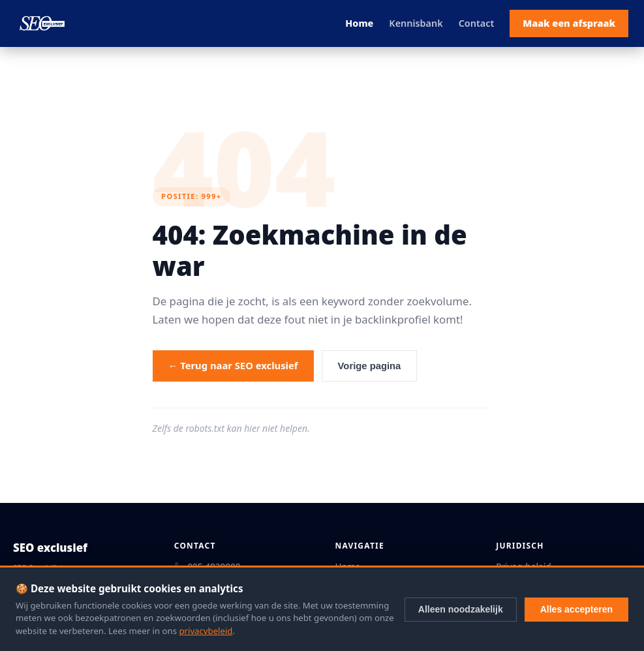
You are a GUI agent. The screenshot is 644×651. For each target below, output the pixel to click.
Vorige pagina (370, 366)
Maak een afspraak (569, 23)
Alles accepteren (576, 609)
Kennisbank (416, 23)
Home (359, 23)
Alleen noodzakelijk (461, 609)
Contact (477, 23)
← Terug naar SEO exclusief (233, 365)
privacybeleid (206, 631)
